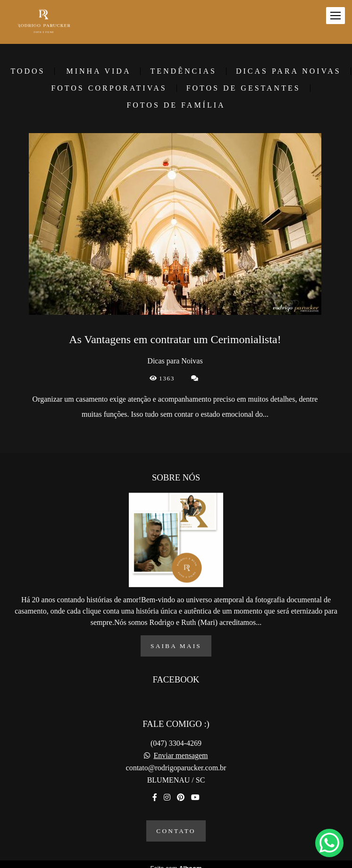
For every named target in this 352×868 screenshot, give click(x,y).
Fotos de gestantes (243, 88)
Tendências (183, 71)
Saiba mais (176, 638)
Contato (176, 823)
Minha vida (98, 71)
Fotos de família (176, 105)
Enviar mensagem (180, 748)
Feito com (176, 860)
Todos (28, 71)
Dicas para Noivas (289, 71)
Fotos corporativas (109, 88)
